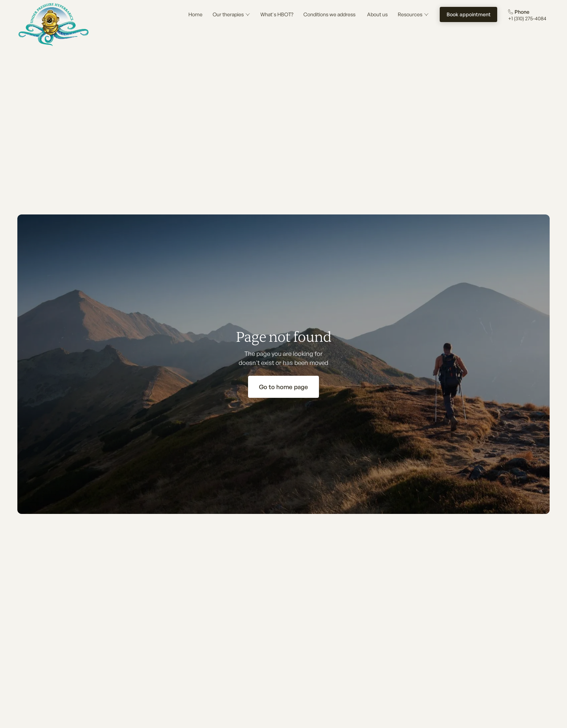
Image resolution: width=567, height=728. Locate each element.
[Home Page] (54, 25)
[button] (231, 14)
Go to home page (283, 387)
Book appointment (469, 14)
